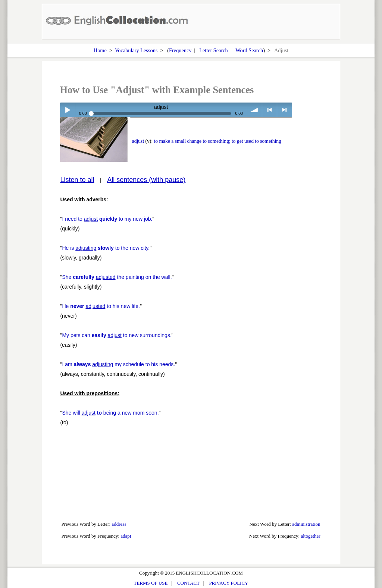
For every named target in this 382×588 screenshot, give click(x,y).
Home (100, 50)
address (119, 524)
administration (306, 524)
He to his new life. (101, 306)
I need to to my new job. (107, 219)
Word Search (249, 50)
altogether (310, 536)
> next (284, 110)
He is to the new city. (106, 248)
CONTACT (188, 583)
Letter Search (214, 50)
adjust (138, 141)
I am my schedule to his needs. (118, 364)
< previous (270, 110)
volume (255, 110)
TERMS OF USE (151, 583)
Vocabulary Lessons (136, 50)
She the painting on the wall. (117, 277)
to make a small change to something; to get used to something (218, 141)
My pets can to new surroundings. (117, 335)
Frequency (180, 50)
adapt (126, 536)
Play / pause (67, 110)
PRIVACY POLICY (228, 583)
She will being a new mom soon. (110, 413)
